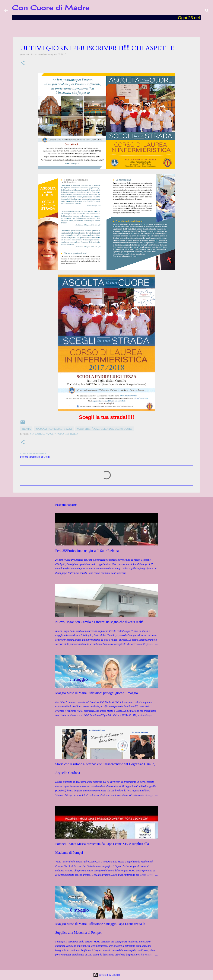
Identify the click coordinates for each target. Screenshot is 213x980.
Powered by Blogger (106, 975)
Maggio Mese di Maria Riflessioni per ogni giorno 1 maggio (97, 693)
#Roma (26, 429)
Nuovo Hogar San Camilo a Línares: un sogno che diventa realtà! (100, 622)
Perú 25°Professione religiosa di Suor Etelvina (87, 551)
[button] (23, 63)
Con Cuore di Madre (51, 8)
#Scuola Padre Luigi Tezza (54, 429)
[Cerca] (207, 11)
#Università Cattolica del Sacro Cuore (105, 429)
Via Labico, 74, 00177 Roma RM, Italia (54, 434)
